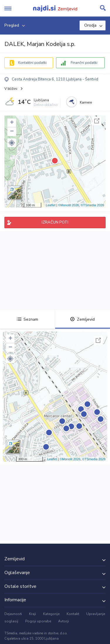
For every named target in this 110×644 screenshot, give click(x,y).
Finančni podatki (84, 63)
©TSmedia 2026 (92, 205)
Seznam (27, 319)
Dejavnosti (13, 614)
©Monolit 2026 (68, 205)
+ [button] (12, 123)
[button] (12, 143)
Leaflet (51, 205)
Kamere (86, 102)
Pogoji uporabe (38, 621)
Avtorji (64, 621)
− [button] (12, 132)
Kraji (33, 614)
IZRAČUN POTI (55, 222)
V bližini (11, 89)
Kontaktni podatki (32, 63)
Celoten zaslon (97, 121)
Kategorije (51, 614)
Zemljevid (82, 319)
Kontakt (73, 614)
